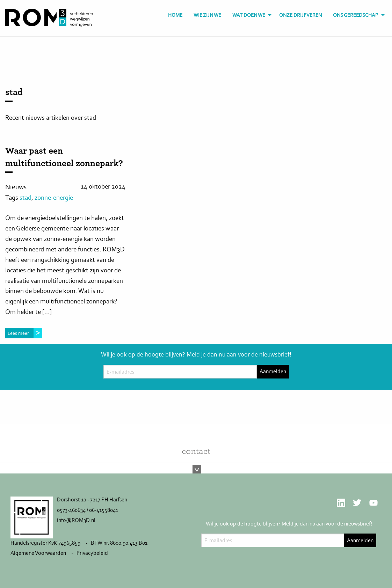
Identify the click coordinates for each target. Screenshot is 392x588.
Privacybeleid (92, 553)
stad (26, 197)
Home (175, 15)
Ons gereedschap (356, 15)
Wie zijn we (207, 15)
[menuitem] (175, 15)
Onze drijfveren (300, 15)
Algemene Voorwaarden (38, 553)
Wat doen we (249, 15)
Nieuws (16, 187)
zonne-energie (54, 197)
